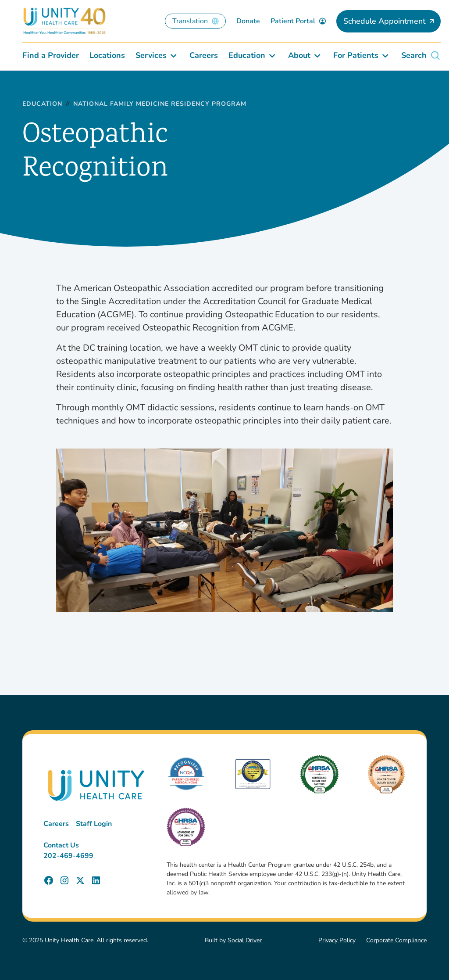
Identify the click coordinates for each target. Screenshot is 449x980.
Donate (248, 21)
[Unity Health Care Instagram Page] (64, 880)
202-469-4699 (68, 856)
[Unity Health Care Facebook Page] (49, 880)
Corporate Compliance (396, 940)
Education (42, 104)
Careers (56, 824)
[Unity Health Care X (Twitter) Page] (80, 880)
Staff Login (94, 824)
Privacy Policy (337, 940)
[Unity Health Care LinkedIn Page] (96, 880)
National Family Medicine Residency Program (160, 104)
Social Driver (245, 940)
